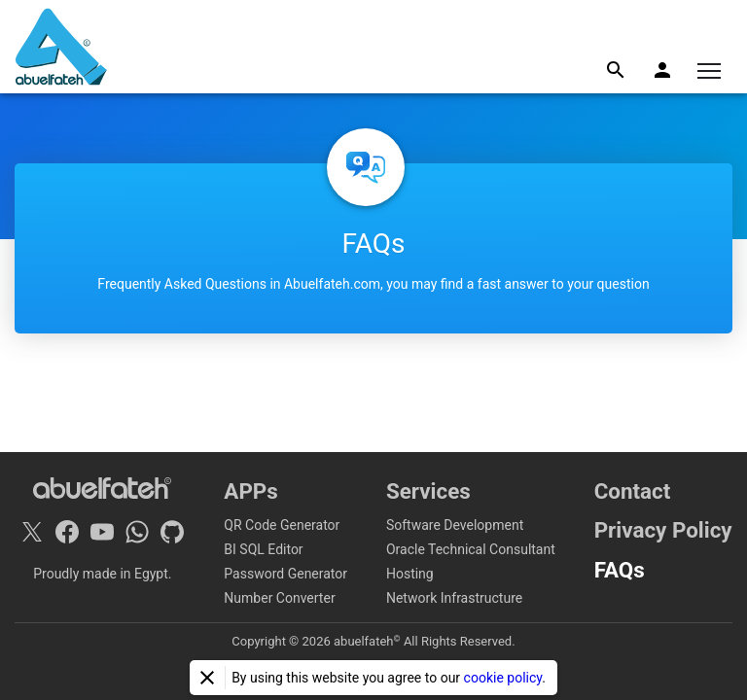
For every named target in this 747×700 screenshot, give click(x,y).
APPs (250, 491)
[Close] (207, 678)
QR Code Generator (282, 525)
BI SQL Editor (263, 549)
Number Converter (279, 598)
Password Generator (285, 574)
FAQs (620, 570)
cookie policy (503, 678)
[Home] (61, 47)
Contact (633, 491)
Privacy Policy (663, 530)
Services (428, 491)
